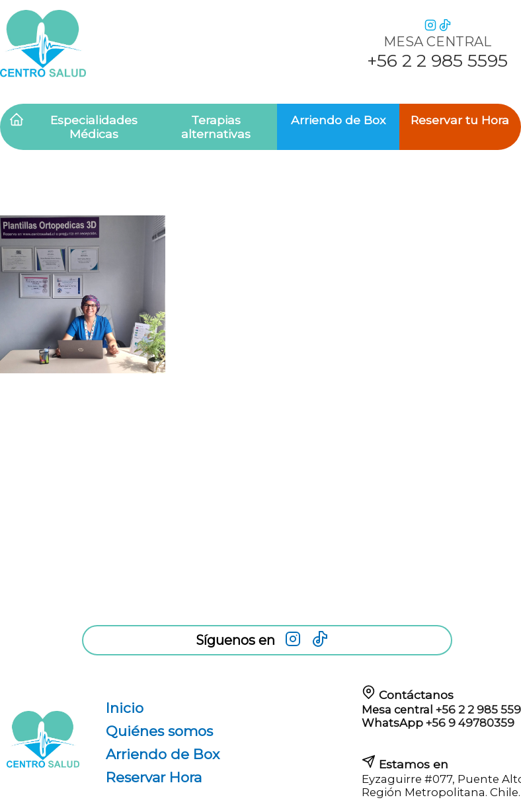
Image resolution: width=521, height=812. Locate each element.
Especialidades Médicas (94, 127)
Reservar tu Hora (460, 120)
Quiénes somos (159, 731)
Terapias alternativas (216, 127)
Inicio (125, 708)
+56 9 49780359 (470, 723)
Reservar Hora (154, 777)
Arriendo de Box (338, 120)
